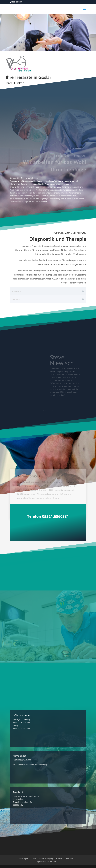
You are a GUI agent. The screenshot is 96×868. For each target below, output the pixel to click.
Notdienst (70, 858)
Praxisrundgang (46, 858)
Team (34, 858)
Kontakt (59, 858)
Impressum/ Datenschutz (47, 861)
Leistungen (24, 858)
